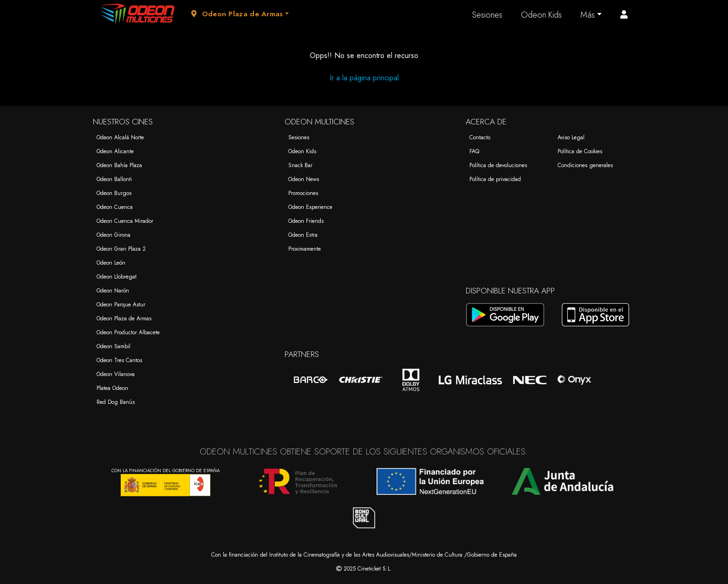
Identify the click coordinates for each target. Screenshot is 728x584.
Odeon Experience (310, 207)
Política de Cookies (580, 151)
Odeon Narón (113, 291)
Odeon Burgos (114, 193)
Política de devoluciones (498, 165)
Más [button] (588, 15)
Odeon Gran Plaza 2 (121, 249)
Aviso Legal (571, 137)
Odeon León (111, 263)
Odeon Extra (303, 235)
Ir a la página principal (364, 78)
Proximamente (305, 249)
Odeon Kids (541, 15)
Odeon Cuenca (115, 207)
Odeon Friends (306, 221)
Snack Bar (300, 165)
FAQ (474, 151)
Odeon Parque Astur (121, 305)
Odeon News (304, 179)
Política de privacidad (495, 179)
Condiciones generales (585, 165)
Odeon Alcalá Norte (120, 137)
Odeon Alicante (115, 151)
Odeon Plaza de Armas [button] (237, 14)
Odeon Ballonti (114, 179)
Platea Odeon (112, 388)
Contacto (480, 137)
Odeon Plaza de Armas (124, 318)
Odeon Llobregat (117, 277)
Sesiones (487, 15)
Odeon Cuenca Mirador (125, 221)
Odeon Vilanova (116, 374)
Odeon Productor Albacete (128, 332)
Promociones (303, 193)
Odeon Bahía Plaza (119, 165)
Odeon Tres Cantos (119, 360)
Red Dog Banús (116, 402)
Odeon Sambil (114, 346)
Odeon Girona (114, 235)
